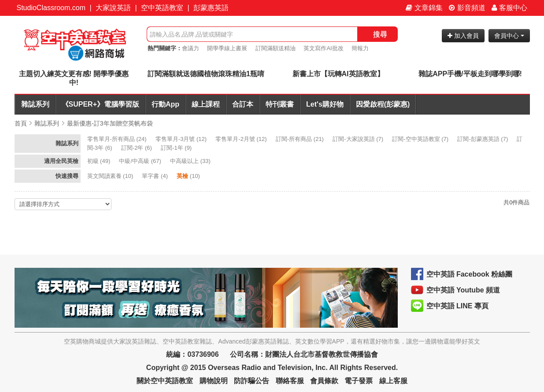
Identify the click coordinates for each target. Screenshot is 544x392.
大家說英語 (113, 8)
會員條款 (324, 381)
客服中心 (509, 8)
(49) (100, 161)
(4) (155, 176)
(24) (118, 139)
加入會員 (463, 36)
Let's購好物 (325, 104)
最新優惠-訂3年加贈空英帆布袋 (110, 123)
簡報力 (360, 48)
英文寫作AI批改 (323, 48)
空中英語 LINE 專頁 (457, 306)
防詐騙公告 (252, 381)
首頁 (21, 123)
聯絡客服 (290, 381)
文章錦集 (424, 8)
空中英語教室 (162, 8)
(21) (301, 139)
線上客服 (393, 381)
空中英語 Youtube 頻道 (463, 290)
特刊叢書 (280, 104)
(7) (359, 139)
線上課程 (206, 104)
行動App (165, 104)
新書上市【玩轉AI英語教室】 (338, 74)
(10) (111, 176)
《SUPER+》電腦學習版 (100, 104)
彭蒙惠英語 (211, 8)
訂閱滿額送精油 (276, 48)
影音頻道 (467, 8)
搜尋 (380, 34)
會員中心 (509, 36)
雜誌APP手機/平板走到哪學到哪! (470, 74)
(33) (191, 161)
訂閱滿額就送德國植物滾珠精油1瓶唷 (206, 74)
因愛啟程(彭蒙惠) (383, 104)
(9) (177, 148)
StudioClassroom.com (51, 8)
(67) (141, 161)
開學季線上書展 (227, 48)
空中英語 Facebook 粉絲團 (470, 274)
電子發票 (359, 381)
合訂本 (243, 104)
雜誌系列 (35, 104)
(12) (182, 139)
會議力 (191, 48)
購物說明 (214, 381)
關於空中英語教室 (165, 381)
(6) (137, 148)
